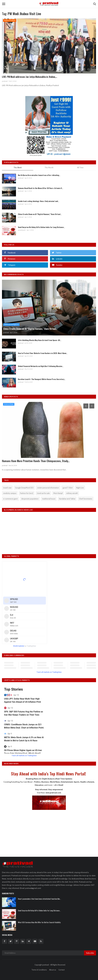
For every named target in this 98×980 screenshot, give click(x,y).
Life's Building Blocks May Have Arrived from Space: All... (40, 340)
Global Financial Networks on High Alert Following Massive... (41, 366)
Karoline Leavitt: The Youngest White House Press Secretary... (42, 379)
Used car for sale (43, 493)
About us (53, 970)
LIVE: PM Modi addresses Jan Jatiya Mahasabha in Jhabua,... (30, 77)
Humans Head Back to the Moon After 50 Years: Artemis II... (40, 188)
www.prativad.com (53, 793)
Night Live (80, 488)
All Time (80, 168)
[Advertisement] (49, 832)
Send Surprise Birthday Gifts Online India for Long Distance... (41, 227)
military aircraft (72, 493)
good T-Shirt (68, 488)
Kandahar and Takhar (67, 499)
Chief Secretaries (86, 499)
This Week (18, 168)
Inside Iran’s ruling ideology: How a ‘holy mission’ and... (39, 201)
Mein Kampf (58, 493)
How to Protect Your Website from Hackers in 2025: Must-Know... (43, 353)
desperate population (30, 499)
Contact (62, 970)
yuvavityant (22, 230)
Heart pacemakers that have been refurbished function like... (39, 899)
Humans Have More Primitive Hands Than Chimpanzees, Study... (36, 461)
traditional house (49, 499)
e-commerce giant (10, 499)
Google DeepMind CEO (24, 488)
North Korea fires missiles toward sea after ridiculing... (39, 175)
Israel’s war (7, 488)
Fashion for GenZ (27, 493)
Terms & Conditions (39, 970)
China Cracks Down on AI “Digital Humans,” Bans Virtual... (40, 214)
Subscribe (90, 953)
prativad (5, 81)
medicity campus (10, 493)
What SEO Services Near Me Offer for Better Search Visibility (39, 922)
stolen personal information (48, 488)
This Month (49, 168)
